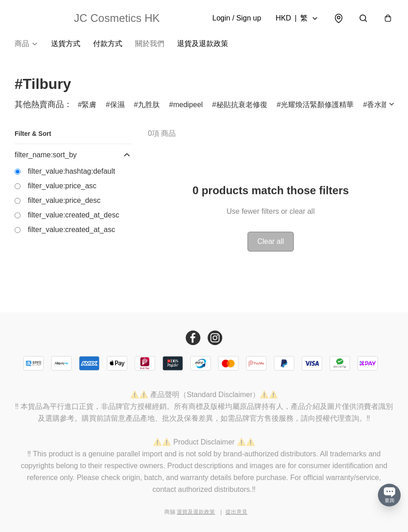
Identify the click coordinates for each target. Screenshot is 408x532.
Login (237, 18)
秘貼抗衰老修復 (242, 105)
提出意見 (236, 512)
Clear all (271, 241)
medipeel (188, 105)
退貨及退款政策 (203, 44)
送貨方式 (66, 44)
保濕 (117, 105)
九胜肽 (149, 105)
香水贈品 (382, 105)
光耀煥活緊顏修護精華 (317, 105)
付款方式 (108, 44)
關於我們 (150, 44)
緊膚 (89, 105)
